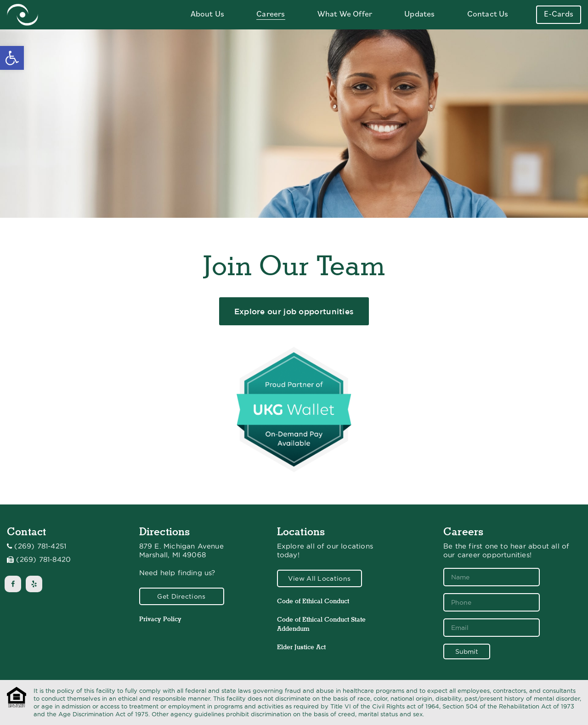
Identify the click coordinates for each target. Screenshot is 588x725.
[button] (12, 58)
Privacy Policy (160, 619)
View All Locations (319, 578)
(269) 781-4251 (40, 546)
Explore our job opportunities (294, 311)
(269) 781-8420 (43, 560)
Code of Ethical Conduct (313, 601)
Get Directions (181, 596)
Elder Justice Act (301, 647)
